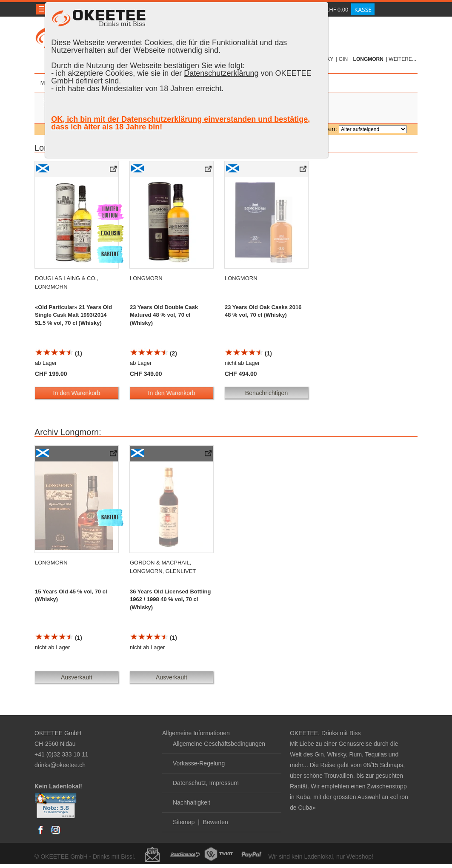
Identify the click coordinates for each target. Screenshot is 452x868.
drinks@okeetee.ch (60, 765)
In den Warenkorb (77, 393)
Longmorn (368, 59)
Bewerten (216, 822)
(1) (59, 353)
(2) (153, 353)
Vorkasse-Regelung (199, 763)
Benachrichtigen (266, 393)
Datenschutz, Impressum (206, 783)
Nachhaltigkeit (192, 802)
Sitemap (184, 822)
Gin (343, 59)
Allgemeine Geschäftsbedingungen (219, 744)
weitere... (402, 59)
